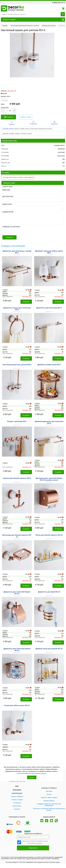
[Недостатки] (33, 207)
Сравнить (12, 123)
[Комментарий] (33, 219)
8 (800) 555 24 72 (59, 3)
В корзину (8, 117)
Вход (17, 786)
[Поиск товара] (31, 14)
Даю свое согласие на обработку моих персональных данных (35, 842)
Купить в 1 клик (26, 117)
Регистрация (17, 790)
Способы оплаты (8, 129)
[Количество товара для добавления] (7, 111)
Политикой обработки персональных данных (31, 773)
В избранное (33, 123)
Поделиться (54, 123)
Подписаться (33, 848)
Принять (32, 777)
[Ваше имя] (33, 193)
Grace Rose (61, 156)
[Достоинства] (33, 200)
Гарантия (6, 134)
